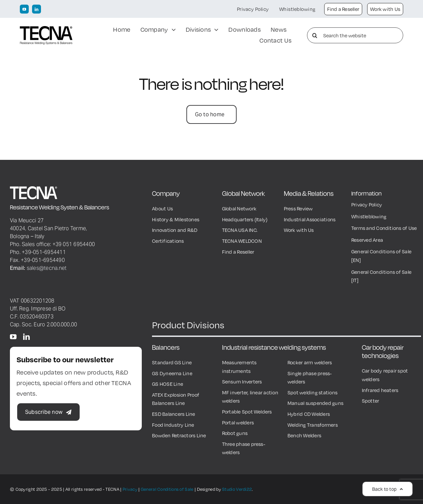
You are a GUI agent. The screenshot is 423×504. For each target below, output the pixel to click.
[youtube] (24, 9)
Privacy (130, 489)
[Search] (315, 35)
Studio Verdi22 (237, 489)
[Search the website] (355, 35)
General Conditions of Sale (167, 489)
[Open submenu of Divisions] (215, 30)
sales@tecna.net (47, 268)
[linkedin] (37, 9)
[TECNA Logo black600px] (46, 29)
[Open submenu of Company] (172, 30)
